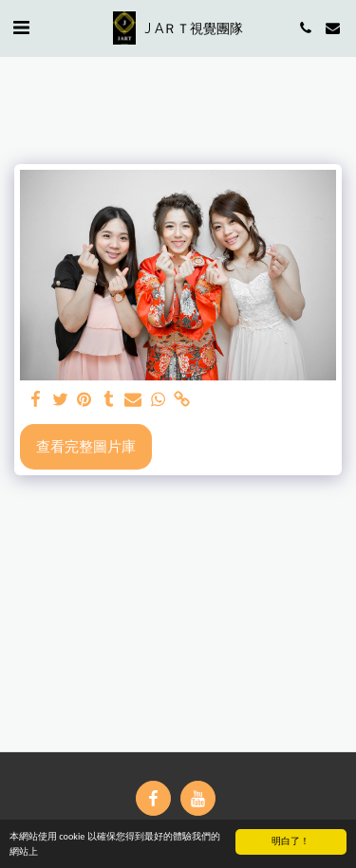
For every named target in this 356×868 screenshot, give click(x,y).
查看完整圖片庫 (86, 446)
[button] (21, 27)
